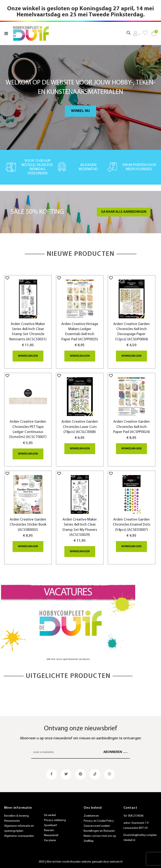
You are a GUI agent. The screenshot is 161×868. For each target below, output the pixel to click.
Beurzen (49, 830)
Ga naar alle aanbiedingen (124, 212)
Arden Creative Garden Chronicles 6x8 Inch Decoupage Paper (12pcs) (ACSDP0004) (131, 332)
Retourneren (12, 820)
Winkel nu (81, 111)
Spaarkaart (51, 825)
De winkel (50, 815)
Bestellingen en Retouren (99, 830)
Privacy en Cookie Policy (99, 820)
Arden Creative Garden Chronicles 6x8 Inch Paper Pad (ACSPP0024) (132, 427)
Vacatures (50, 840)
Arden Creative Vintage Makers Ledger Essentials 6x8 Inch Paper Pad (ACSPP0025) (80, 332)
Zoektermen (91, 815)
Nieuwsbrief (51, 835)
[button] (7, 278)
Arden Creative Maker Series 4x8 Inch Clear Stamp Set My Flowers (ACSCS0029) (80, 527)
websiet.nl (116, 861)
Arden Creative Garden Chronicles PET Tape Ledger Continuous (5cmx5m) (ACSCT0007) (28, 429)
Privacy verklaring (55, 820)
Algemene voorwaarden (19, 835)
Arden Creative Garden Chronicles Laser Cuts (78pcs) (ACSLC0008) (80, 427)
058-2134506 (136, 815)
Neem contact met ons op (100, 835)
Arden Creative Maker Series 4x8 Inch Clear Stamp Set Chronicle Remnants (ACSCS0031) (28, 332)
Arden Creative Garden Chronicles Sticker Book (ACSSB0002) (28, 524)
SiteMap (89, 840)
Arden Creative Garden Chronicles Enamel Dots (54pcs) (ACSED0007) (132, 524)
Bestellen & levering (16, 815)
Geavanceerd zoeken (97, 825)
